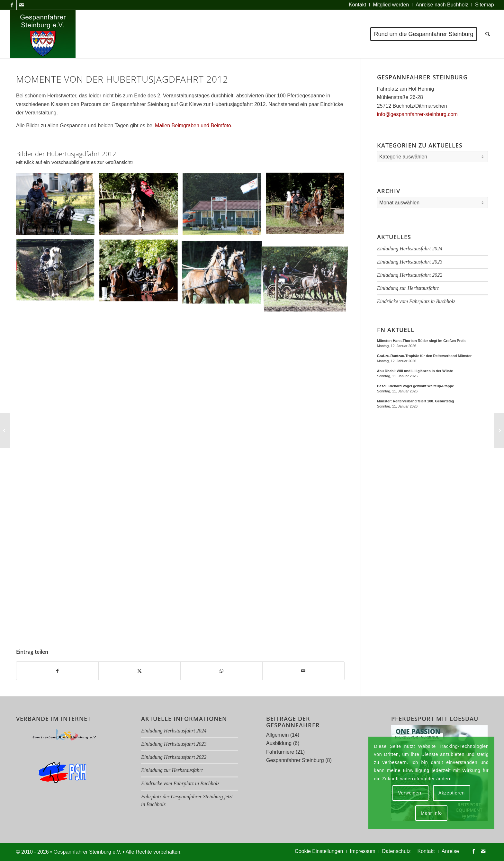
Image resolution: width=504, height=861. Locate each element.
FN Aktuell (396, 330)
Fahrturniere (280, 752)
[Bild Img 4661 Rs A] (307, 206)
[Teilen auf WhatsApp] (221, 671)
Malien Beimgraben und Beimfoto (193, 126)
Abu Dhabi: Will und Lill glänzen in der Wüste (415, 371)
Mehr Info (431, 813)
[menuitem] (358, 5)
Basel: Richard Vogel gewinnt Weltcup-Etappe (416, 386)
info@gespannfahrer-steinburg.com (417, 114)
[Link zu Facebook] (12, 5)
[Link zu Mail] (22, 5)
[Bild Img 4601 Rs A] (141, 206)
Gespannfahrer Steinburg (295, 760)
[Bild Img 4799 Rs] (141, 273)
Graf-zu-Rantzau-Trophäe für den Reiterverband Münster (424, 356)
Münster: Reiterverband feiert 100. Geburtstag (416, 401)
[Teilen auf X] (139, 671)
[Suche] (488, 34)
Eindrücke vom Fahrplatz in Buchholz (416, 301)
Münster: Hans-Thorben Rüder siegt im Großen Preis (421, 341)
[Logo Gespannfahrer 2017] (43, 34)
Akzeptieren (452, 793)
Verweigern (410, 793)
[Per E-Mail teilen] (303, 671)
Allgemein (277, 735)
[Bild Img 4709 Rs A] (58, 273)
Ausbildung (279, 743)
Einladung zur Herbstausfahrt (408, 288)
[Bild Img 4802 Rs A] (224, 273)
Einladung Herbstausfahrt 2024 (410, 249)
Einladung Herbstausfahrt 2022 (410, 275)
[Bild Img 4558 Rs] (58, 206)
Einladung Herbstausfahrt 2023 (410, 262)
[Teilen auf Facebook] (57, 671)
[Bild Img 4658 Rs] (224, 206)
